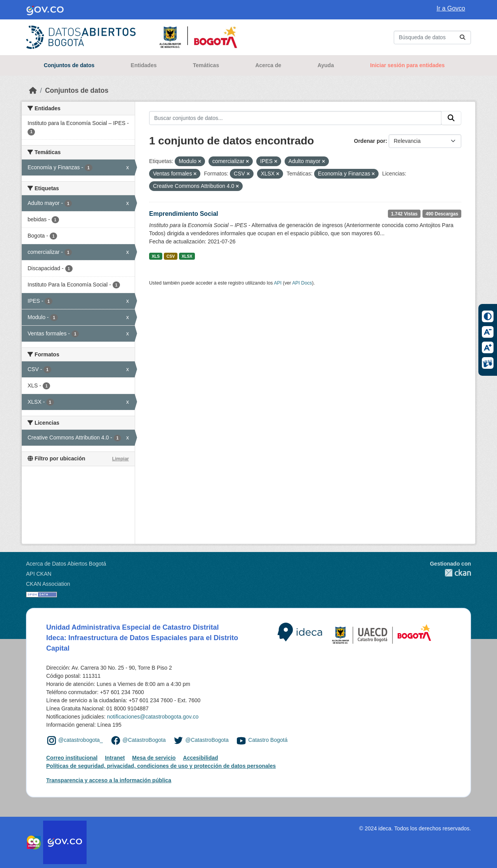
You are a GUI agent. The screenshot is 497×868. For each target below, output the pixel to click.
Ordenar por (370, 141)
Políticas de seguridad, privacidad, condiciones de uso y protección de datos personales (161, 766)
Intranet (115, 758)
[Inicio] (33, 90)
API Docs (302, 283)
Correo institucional (72, 758)
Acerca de (268, 65)
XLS (156, 256)
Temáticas (206, 65)
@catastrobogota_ (81, 740)
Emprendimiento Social (184, 214)
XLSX (187, 256)
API (278, 283)
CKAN (450, 573)
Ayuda (326, 65)
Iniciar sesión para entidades (407, 65)
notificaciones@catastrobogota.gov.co (153, 717)
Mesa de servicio (154, 758)
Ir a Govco (451, 8)
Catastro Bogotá (268, 740)
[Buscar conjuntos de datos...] (432, 37)
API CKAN (39, 574)
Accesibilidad (200, 758)
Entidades (144, 65)
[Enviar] (462, 37)
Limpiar (121, 459)
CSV (171, 256)
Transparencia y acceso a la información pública (109, 780)
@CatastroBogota (144, 740)
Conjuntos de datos (69, 65)
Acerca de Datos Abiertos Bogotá (66, 564)
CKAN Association (48, 584)
